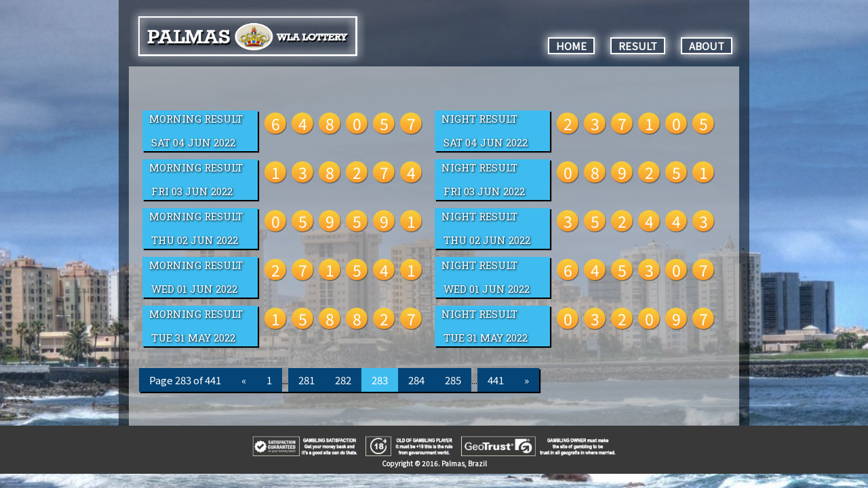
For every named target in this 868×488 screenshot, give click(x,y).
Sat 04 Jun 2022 (193, 143)
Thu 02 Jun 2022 (195, 240)
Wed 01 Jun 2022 (194, 289)
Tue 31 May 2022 (193, 338)
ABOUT (707, 46)
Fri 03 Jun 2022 (192, 191)
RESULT (638, 46)
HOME (571, 46)
